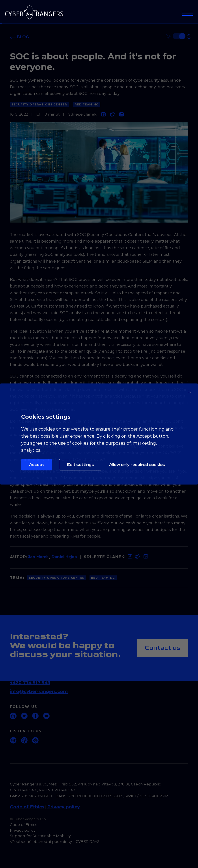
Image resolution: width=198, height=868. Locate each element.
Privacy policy (64, 807)
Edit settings (81, 465)
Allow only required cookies (137, 465)
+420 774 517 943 (30, 683)
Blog (19, 37)
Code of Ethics (27, 807)
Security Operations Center (39, 104)
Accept (37, 465)
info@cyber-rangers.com (39, 691)
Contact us (163, 648)
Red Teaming (87, 104)
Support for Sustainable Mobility (40, 836)
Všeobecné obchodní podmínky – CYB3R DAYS (55, 842)
